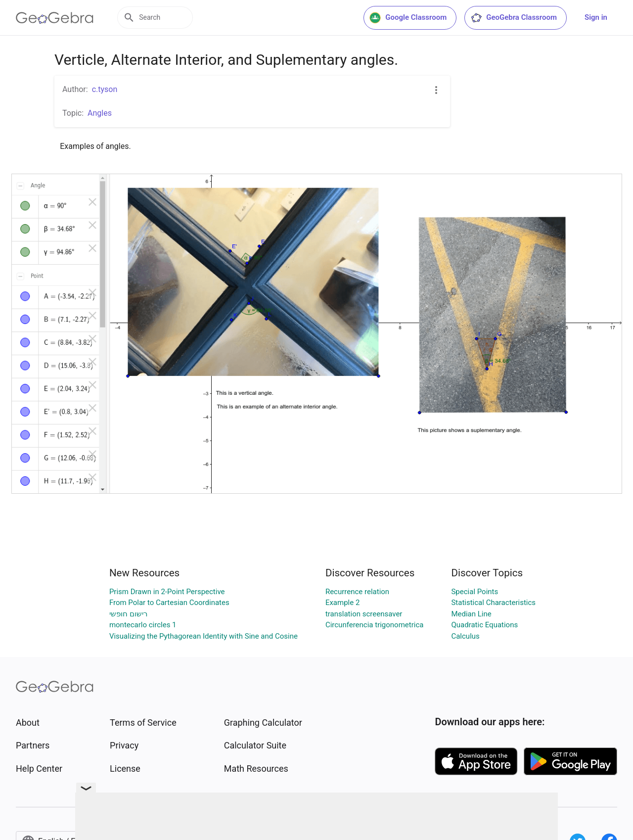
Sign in (596, 17)
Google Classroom (408, 18)
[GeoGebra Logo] (55, 18)
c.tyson (105, 89)
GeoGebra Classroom (514, 18)
